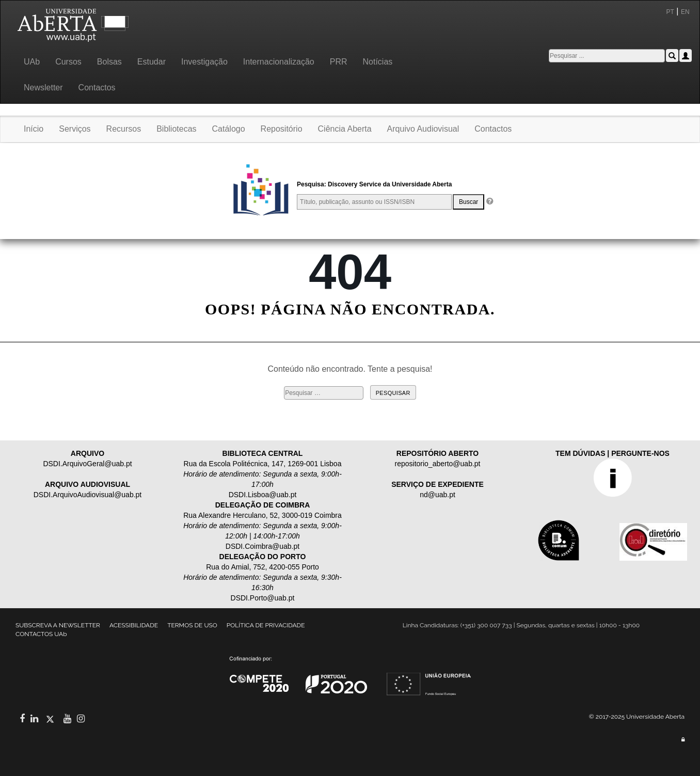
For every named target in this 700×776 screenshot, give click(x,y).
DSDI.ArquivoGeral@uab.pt (87, 464)
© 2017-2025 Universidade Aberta (637, 717)
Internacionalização (279, 62)
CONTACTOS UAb (41, 634)
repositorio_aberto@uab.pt (438, 464)
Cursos (68, 62)
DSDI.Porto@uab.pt (263, 598)
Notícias (377, 62)
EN (686, 12)
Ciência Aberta (345, 129)
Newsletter (43, 88)
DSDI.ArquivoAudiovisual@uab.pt (88, 495)
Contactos (97, 88)
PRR (339, 62)
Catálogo (229, 129)
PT (670, 12)
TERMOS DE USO (192, 625)
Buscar (468, 202)
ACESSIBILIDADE (134, 625)
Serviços (75, 129)
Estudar (152, 62)
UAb (32, 62)
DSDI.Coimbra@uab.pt (262, 546)
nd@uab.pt (437, 495)
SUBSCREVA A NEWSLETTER (58, 625)
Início (34, 129)
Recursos (124, 129)
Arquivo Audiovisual (423, 129)
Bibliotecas (176, 129)
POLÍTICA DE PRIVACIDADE (266, 625)
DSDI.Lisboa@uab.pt (263, 495)
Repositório (282, 129)
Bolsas (109, 62)
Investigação (204, 62)
